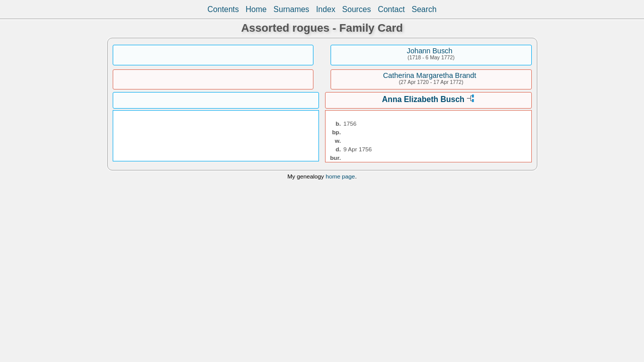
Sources (356, 9)
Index (326, 9)
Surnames (292, 9)
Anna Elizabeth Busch (423, 99)
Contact (391, 9)
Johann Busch (430, 51)
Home (256, 9)
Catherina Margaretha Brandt (429, 75)
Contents (223, 9)
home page (340, 176)
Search (424, 9)
